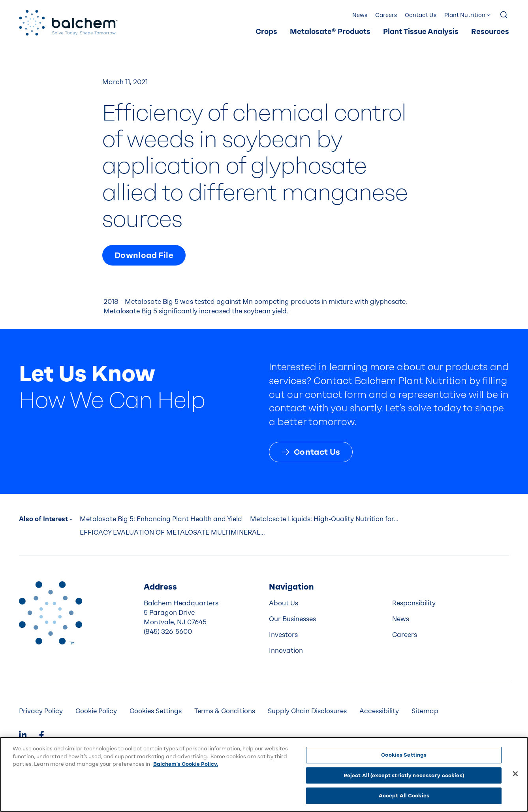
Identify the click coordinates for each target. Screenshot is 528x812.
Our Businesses (292, 619)
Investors (283, 635)
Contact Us (421, 15)
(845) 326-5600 (168, 632)
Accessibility (379, 711)
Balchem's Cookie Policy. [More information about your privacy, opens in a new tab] (186, 764)
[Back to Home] (51, 613)
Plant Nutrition (465, 15)
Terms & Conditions (225, 711)
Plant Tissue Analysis (421, 32)
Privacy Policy (41, 711)
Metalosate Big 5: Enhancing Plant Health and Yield (161, 519)
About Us (284, 603)
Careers (386, 15)
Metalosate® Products (330, 32)
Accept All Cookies (404, 796)
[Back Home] (68, 23)
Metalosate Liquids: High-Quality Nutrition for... (324, 519)
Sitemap (425, 711)
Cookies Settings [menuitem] (156, 711)
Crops (266, 32)
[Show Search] (504, 15)
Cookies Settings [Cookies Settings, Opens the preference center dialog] (404, 755)
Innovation (286, 651)
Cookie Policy (96, 711)
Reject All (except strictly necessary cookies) (404, 775)
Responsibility (414, 603)
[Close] (515, 774)
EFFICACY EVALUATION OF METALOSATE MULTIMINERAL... (172, 532)
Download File (144, 255)
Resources (490, 32)
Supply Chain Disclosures (307, 711)
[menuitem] (266, 32)
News (360, 15)
